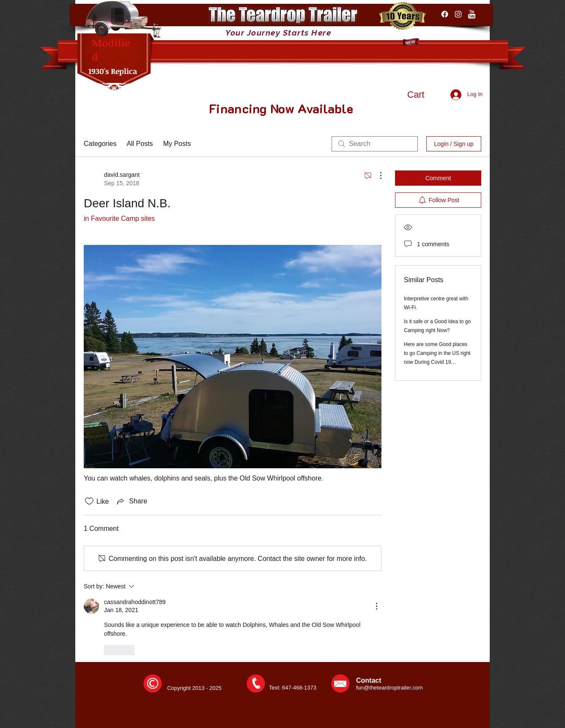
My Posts (177, 144)
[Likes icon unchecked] (89, 501)
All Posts (140, 144)
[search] (375, 144)
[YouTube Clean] (472, 14)
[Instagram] (458, 14)
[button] (424, 95)
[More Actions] (376, 176)
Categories (100, 144)
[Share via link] (131, 501)
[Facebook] (445, 14)
